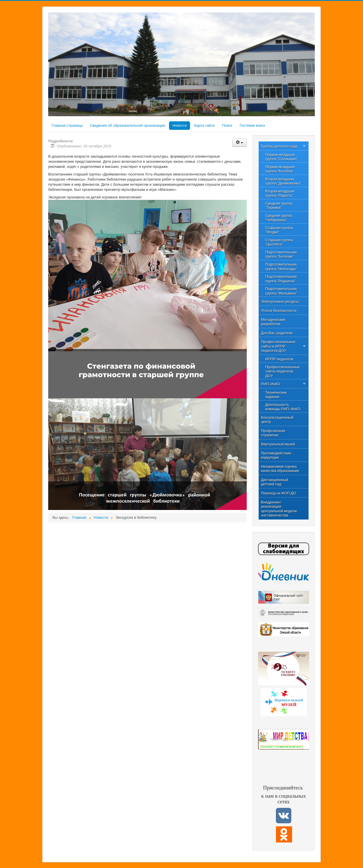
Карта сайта (204, 125)
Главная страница (67, 125)
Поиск (227, 125)
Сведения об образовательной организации (127, 125)
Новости (180, 125)
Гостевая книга (252, 125)
